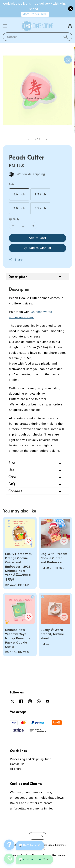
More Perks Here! (35, 14)
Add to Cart (37, 238)
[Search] (66, 37)
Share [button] (16, 260)
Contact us (17, 764)
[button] (5, 26)
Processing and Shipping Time (31, 759)
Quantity (14, 219)
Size (12, 184)
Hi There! (16, 769)
